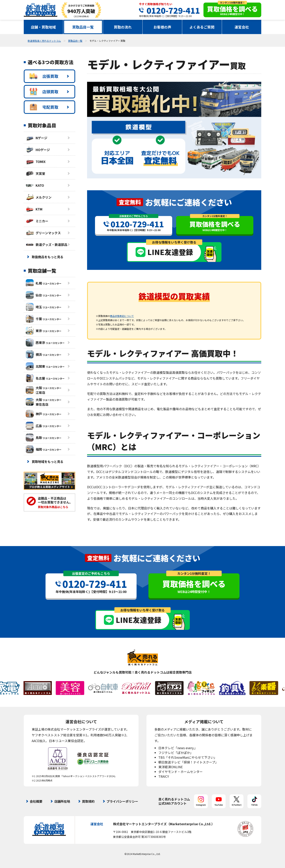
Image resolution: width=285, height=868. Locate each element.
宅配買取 (44, 107)
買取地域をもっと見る (47, 462)
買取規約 (88, 801)
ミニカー (37, 221)
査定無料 (130, 202)
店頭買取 (44, 92)
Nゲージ (37, 138)
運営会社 (242, 27)
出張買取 (44, 76)
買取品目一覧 (83, 27)
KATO (35, 185)
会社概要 (36, 801)
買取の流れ (123, 27)
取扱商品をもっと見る (47, 257)
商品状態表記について (122, 316)
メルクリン (39, 197)
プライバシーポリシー (122, 801)
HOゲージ (38, 150)
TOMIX (36, 162)
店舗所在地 (62, 801)
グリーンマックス (43, 233)
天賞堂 (35, 173)
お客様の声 (162, 27)
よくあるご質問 (202, 27)
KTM (34, 209)
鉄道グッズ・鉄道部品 (47, 245)
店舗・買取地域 (43, 27)
